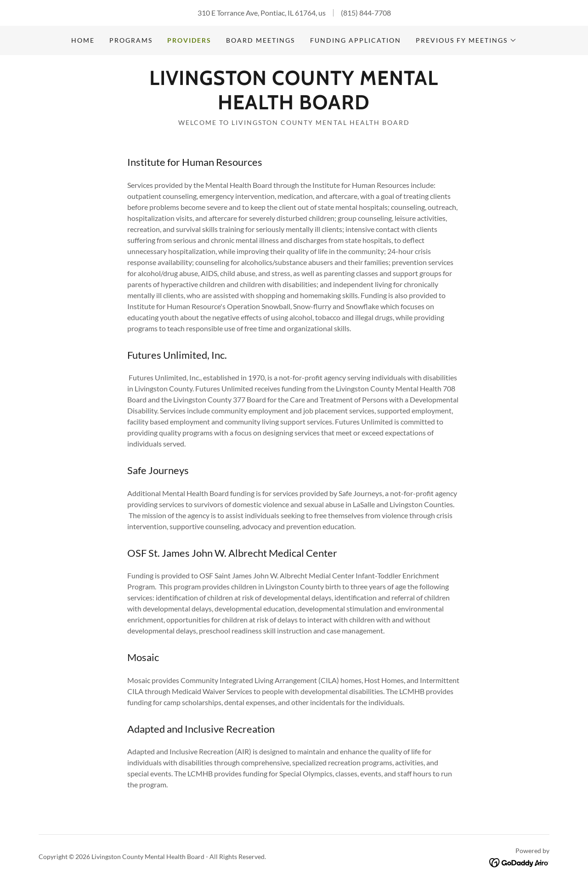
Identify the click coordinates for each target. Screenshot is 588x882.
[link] (294, 106)
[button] (466, 40)
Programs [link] (131, 40)
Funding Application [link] (356, 40)
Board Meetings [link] (260, 40)
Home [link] (83, 40)
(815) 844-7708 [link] (366, 13)
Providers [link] (189, 40)
